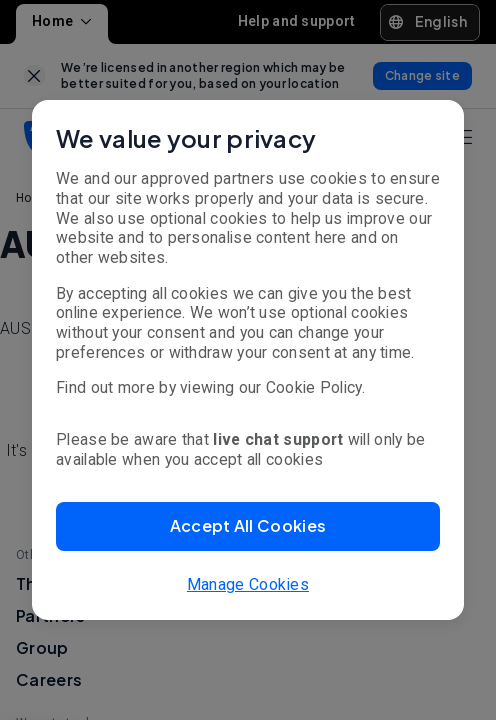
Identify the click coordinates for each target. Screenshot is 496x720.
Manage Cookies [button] (248, 584)
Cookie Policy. (315, 387)
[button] (248, 526)
